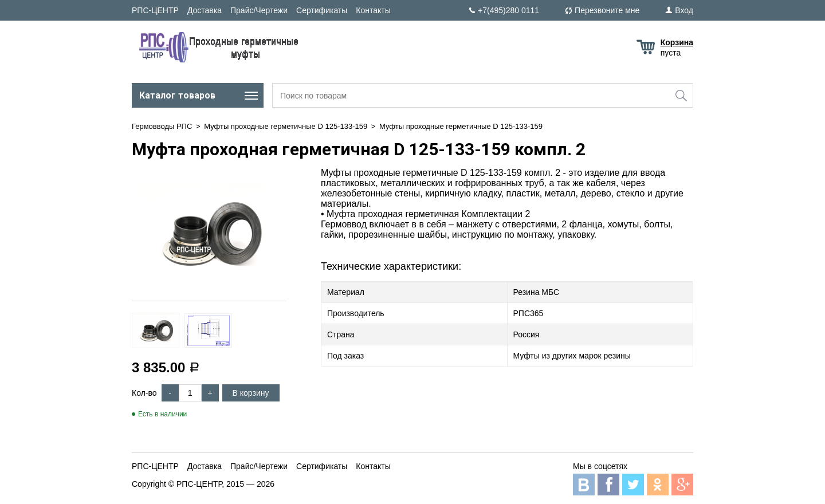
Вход (684, 10)
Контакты (373, 10)
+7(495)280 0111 (508, 10)
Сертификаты (322, 10)
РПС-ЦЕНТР (155, 10)
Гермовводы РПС (162, 126)
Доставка (205, 10)
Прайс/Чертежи (259, 10)
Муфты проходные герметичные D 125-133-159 (286, 126)
